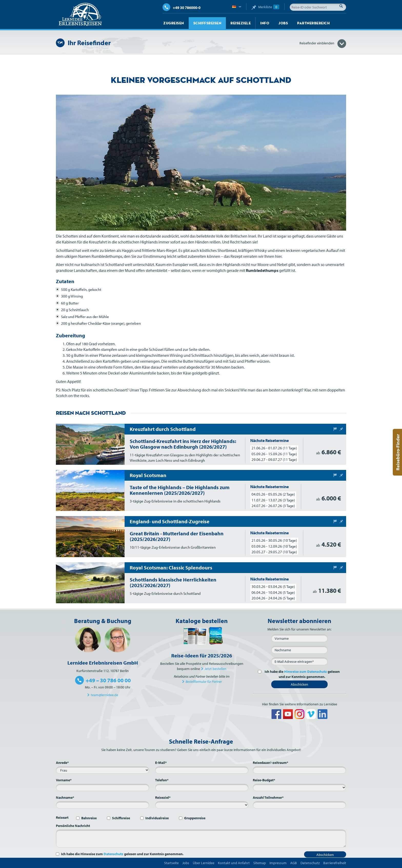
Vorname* (64, 780)
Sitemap (260, 863)
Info (265, 23)
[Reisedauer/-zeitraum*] (299, 770)
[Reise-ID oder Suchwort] (318, 7)
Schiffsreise (121, 818)
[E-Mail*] (299, 661)
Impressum (278, 863)
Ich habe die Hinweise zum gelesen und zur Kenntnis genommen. (122, 854)
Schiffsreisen (207, 23)
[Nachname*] (103, 805)
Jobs (283, 23)
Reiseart (62, 817)
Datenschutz (113, 854)
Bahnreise (89, 818)
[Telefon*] (202, 787)
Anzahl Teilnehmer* (268, 797)
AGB (294, 863)
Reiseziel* (163, 797)
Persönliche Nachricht (73, 826)
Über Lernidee (204, 863)
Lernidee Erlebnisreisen (80, 14)
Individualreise (157, 818)
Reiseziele (241, 23)
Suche (343, 6)
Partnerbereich (313, 23)
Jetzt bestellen (215, 669)
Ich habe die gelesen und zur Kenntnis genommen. (301, 674)
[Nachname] (299, 650)
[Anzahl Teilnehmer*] (299, 805)
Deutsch (237, 7)
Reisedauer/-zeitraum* (270, 763)
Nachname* (65, 797)
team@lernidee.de (104, 695)
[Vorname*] (103, 787)
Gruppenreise (195, 818)
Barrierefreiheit (335, 863)
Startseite (171, 863)
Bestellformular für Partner (204, 682)
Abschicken (299, 684)
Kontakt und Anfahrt (234, 863)
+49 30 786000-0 (182, 8)
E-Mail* (161, 763)
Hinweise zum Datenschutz (305, 672)
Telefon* (162, 780)
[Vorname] (299, 638)
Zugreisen (174, 23)
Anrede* (62, 763)
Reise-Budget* (264, 780)
